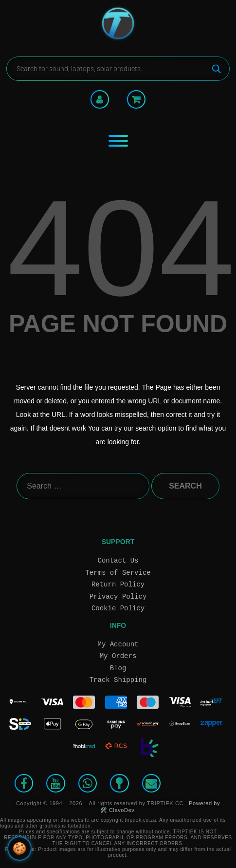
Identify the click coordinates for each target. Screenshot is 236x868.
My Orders (118, 656)
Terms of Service (118, 573)
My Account (118, 644)
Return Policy (118, 584)
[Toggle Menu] (118, 141)
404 (121, 248)
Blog (118, 668)
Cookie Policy (118, 608)
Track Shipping (118, 680)
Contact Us (118, 560)
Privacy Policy (118, 596)
